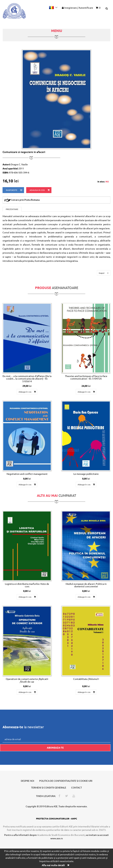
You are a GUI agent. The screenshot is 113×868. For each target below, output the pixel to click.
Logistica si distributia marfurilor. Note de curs (27, 585)
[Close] (68, 865)
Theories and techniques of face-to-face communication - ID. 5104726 (86, 377)
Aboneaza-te (55, 748)
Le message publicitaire (86, 474)
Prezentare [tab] (12, 209)
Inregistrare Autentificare (77, 8)
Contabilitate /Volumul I (86, 679)
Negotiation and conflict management (27, 474)
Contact (77, 787)
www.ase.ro (57, 838)
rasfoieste (14, 190)
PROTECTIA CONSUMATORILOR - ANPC (56, 819)
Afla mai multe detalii (53, 865)
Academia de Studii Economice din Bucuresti (61, 835)
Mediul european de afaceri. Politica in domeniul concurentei (86, 585)
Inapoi (104, 273)
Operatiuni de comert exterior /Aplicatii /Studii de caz (27, 680)
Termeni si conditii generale (49, 787)
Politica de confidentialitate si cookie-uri (66, 781)
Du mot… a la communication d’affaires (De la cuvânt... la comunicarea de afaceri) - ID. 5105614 (27, 379)
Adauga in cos (40, 190)
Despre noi (27, 781)
